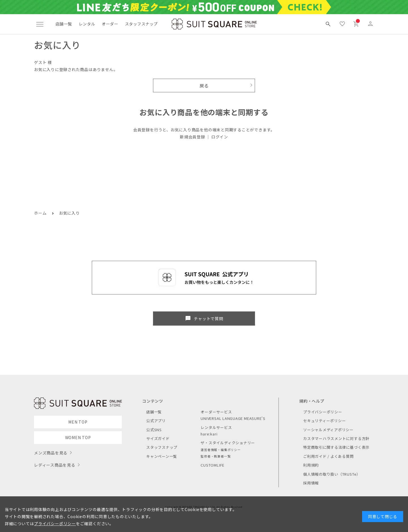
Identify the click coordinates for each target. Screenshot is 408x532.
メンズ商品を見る (51, 453)
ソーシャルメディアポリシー (328, 430)
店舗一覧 (64, 24)
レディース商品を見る (55, 465)
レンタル (87, 24)
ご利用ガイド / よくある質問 (329, 456)
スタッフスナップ (141, 24)
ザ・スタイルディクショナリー (228, 443)
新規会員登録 (193, 137)
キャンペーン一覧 (162, 456)
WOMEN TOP (78, 437)
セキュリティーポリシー (324, 421)
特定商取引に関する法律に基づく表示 (336, 447)
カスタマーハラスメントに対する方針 (336, 438)
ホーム (40, 213)
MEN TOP (78, 422)
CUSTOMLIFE (212, 465)
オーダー (110, 24)
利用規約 (311, 465)
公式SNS (154, 430)
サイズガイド (158, 438)
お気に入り (69, 213)
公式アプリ (156, 421)
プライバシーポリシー (323, 412)
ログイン (220, 137)
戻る (204, 86)
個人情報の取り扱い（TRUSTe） (332, 474)
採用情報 (311, 483)
